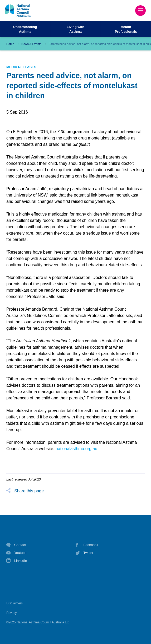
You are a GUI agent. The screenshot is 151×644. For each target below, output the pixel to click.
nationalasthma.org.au (76, 449)
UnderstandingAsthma (25, 29)
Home (10, 44)
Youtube (16, 553)
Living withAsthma (75, 29)
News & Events (31, 44)
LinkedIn (17, 561)
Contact (16, 545)
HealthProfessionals (126, 29)
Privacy (11, 613)
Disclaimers (14, 603)
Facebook (87, 545)
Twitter (85, 553)
